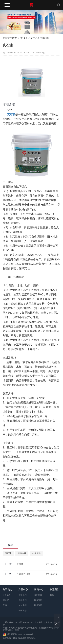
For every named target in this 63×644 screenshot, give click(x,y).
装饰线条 (23, 611)
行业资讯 (38, 600)
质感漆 (20, 564)
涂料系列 (23, 600)
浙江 (33, 638)
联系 (52, 595)
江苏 (15, 638)
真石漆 (8, 553)
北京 (29, 638)
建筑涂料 (22, 553)
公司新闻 (38, 595)
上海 (24, 638)
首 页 (23, 38)
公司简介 (7, 595)
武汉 (20, 638)
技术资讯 (38, 605)
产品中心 (33, 38)
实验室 (6, 600)
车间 (5, 605)
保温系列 (23, 595)
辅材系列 (23, 605)
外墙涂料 (45, 38)
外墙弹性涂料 (23, 574)
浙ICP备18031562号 (13, 622)
